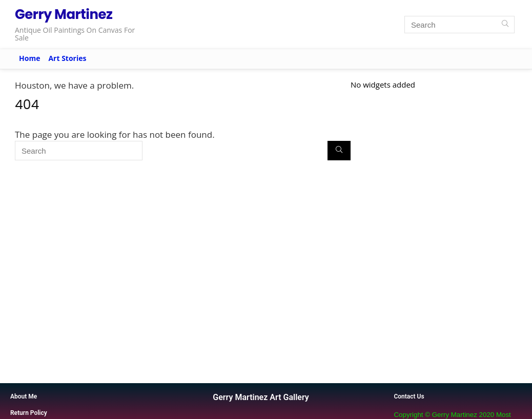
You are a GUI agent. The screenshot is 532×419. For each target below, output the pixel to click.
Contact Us (409, 396)
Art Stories (67, 58)
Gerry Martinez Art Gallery (261, 397)
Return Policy (29, 413)
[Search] (505, 25)
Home (29, 58)
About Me (24, 396)
